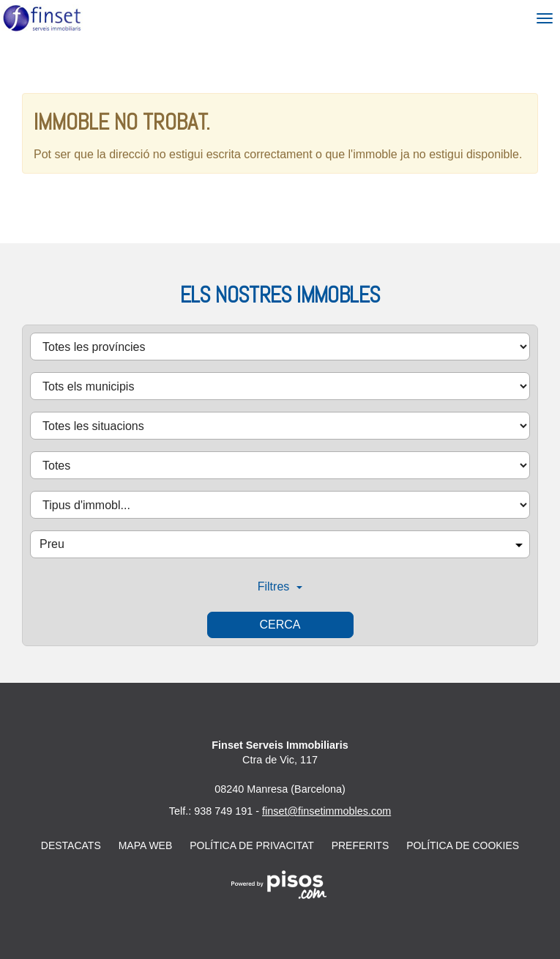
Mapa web (146, 845)
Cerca (280, 625)
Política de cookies (463, 845)
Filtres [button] (280, 586)
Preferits (361, 845)
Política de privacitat (252, 845)
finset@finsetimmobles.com (326, 811)
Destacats (71, 845)
